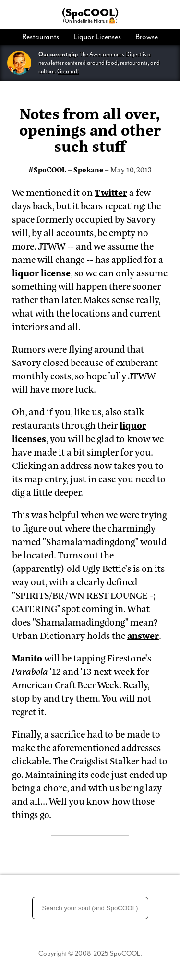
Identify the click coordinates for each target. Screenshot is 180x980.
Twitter (111, 192)
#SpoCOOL (47, 169)
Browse (147, 37)
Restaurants (41, 37)
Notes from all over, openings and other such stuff (90, 129)
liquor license (41, 272)
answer (143, 635)
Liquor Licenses (97, 37)
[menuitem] (44, 37)
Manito (27, 657)
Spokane (88, 169)
